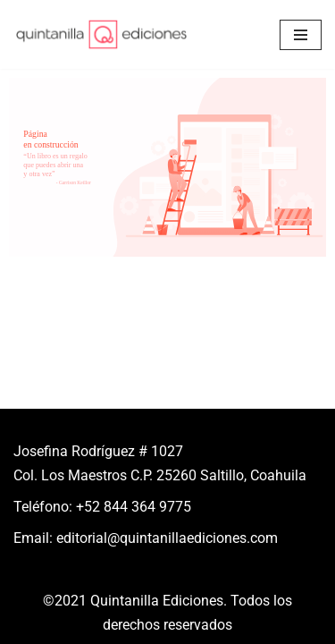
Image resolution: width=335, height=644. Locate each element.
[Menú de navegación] (301, 35)
